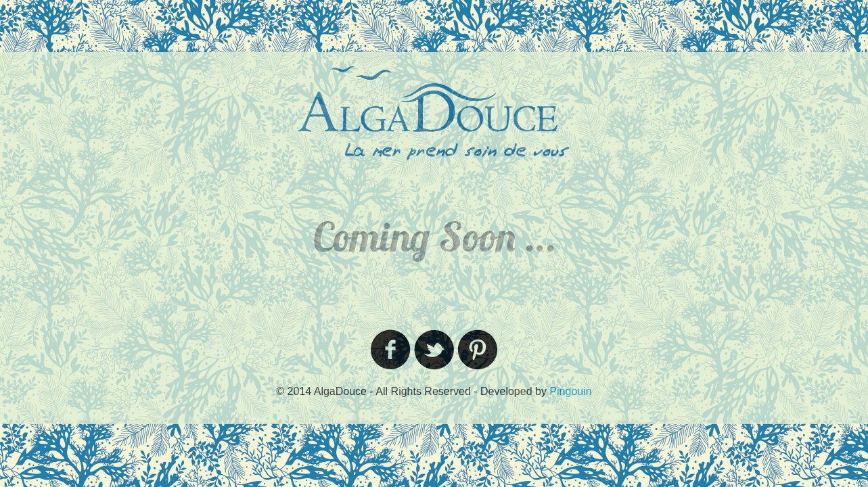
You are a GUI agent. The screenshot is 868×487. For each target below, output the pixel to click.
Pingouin (570, 391)
